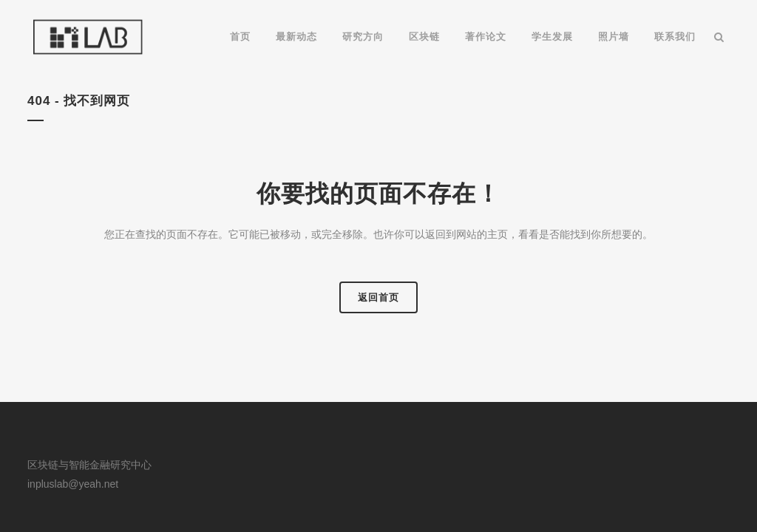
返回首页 (378, 297)
